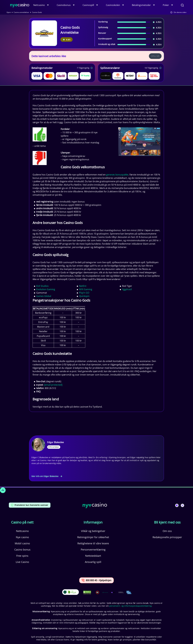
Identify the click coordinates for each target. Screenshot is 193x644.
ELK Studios (42, 286)
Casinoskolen (113, 5)
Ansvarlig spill (93, 562)
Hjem (9, 12)
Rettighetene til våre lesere (93, 543)
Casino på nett (22, 522)
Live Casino (22, 562)
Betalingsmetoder (141, 5)
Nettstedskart (93, 556)
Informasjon (93, 522)
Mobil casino (22, 543)
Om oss (167, 531)
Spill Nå (155, 56)
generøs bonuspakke (117, 175)
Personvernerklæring (93, 550)
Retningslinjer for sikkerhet (93, 537)
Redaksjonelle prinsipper (167, 537)
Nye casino (22, 537)
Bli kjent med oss (167, 522)
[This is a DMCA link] (87, 592)
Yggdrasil (127, 289)
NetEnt (83, 286)
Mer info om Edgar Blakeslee (47, 476)
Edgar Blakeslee (55, 442)
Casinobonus (64, 5)
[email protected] (53, 385)
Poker (166, 5)
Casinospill (88, 5)
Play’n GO (84, 293)
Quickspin (84, 296)
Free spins (22, 556)
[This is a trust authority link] (105, 592)
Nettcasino (39, 5)
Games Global (44, 296)
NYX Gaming (86, 289)
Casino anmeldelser (21, 12)
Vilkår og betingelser (93, 531)
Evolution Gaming (46, 289)
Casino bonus (22, 550)
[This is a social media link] (177, 505)
